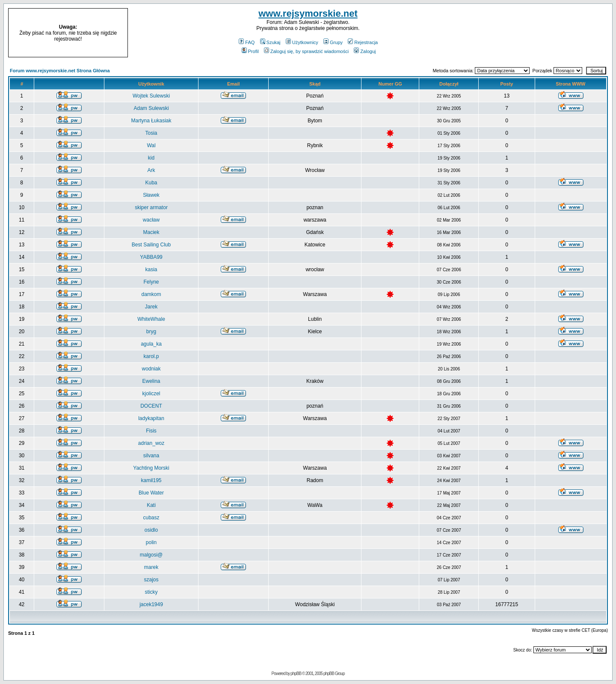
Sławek (151, 195)
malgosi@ (151, 555)
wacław (151, 220)
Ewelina (151, 381)
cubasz (151, 518)
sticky (151, 592)
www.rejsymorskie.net (308, 13)
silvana (151, 456)
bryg (151, 332)
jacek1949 (151, 604)
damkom (151, 294)
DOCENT (151, 406)
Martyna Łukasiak (151, 121)
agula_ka (151, 344)
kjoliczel (151, 394)
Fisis (151, 431)
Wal (151, 145)
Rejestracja (363, 42)
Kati (151, 505)
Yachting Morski (151, 468)
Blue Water (151, 493)
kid (151, 158)
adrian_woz (151, 443)
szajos (151, 580)
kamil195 (151, 480)
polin (151, 542)
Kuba (151, 183)
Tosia (151, 133)
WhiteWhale (151, 319)
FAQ (247, 42)
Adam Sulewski (151, 108)
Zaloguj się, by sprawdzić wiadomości (306, 51)
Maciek (151, 232)
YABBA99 (151, 257)
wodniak (151, 369)
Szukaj (270, 42)
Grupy (333, 42)
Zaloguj (365, 51)
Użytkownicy (302, 42)
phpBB (296, 674)
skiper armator (151, 207)
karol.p (151, 356)
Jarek (151, 307)
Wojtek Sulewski (151, 96)
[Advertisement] (538, 33)
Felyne (151, 282)
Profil (250, 51)
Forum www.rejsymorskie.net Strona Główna (60, 71)
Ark (151, 170)
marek (151, 567)
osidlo (151, 530)
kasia (151, 269)
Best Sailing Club (151, 245)
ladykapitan (151, 418)
